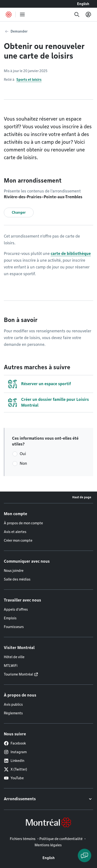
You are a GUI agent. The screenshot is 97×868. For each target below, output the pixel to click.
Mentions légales (48, 845)
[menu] (22, 14)
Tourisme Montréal (18, 674)
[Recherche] (77, 14)
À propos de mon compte (23, 523)
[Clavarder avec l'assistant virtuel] (85, 855)
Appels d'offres (16, 609)
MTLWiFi (11, 666)
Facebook (15, 743)
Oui (23, 454)
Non (23, 463)
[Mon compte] (88, 14)
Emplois (10, 618)
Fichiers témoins (23, 839)
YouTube (14, 778)
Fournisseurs (14, 627)
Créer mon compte (18, 540)
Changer (19, 212)
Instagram (15, 752)
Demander (19, 31)
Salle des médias (17, 579)
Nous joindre (14, 571)
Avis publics (13, 704)
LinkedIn (14, 761)
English (83, 4)
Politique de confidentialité (61, 839)
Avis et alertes (15, 532)
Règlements (13, 713)
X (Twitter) (15, 769)
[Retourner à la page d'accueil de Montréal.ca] (9, 14)
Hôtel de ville (14, 657)
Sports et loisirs (29, 80)
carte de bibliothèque (71, 254)
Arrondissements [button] (20, 799)
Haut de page (82, 497)
